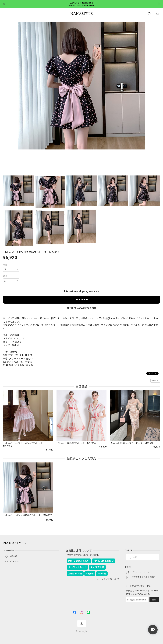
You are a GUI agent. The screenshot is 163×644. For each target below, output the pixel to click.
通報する (155, 381)
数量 (5, 276)
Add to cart (82, 300)
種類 (5, 265)
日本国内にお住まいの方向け (81, 308)
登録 (154, 600)
